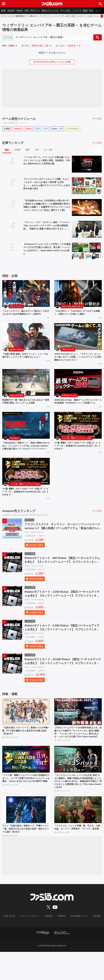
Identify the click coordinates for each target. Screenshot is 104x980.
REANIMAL (14, 448)
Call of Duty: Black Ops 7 (72, 306)
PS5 (27, 11)
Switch (20, 11)
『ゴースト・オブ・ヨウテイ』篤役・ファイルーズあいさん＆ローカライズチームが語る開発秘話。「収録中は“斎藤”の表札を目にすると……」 (47, 225)
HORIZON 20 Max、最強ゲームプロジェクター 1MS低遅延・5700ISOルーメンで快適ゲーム (78, 409)
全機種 (11, 46)
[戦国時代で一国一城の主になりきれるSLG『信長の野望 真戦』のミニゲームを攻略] (26, 388)
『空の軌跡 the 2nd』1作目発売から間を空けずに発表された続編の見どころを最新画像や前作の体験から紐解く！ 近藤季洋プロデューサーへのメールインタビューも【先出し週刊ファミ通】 (47, 205)
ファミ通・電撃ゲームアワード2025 (77, 448)
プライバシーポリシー (31, 944)
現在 (7, 150)
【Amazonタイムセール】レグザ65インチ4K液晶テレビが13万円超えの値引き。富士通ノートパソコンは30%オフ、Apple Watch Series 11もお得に (47, 249)
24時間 (17, 150)
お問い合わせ (12, 944)
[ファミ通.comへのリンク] (52, 4)
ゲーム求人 (66, 11)
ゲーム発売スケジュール (19, 119)
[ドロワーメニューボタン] (4, 4)
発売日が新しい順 (40, 46)
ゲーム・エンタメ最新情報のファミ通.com (19, 16)
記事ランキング (13, 143)
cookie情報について (78, 944)
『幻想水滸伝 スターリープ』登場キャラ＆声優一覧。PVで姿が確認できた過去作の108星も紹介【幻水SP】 (26, 751)
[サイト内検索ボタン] (100, 4)
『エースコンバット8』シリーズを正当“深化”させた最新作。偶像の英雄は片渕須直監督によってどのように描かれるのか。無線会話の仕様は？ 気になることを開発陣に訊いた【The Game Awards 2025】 (78, 807)
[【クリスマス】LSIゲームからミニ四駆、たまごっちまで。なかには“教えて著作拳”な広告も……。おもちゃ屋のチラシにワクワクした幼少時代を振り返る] (87, 186)
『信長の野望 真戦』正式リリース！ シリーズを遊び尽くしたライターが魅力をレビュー (26, 362)
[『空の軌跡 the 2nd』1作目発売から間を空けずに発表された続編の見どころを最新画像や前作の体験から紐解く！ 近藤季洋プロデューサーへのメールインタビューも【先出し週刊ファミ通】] (87, 207)
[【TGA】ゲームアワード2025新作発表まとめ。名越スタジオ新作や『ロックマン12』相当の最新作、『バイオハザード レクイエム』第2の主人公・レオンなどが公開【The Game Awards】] (78, 732)
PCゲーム (35, 11)
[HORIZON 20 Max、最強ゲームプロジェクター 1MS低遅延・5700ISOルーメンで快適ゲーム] (78, 388)
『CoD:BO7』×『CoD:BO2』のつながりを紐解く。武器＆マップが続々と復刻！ (78, 313)
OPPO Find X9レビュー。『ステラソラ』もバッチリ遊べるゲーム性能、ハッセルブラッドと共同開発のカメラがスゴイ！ (77, 362)
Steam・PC (57, 129)
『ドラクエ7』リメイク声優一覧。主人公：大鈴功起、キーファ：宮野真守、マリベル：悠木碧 (78, 856)
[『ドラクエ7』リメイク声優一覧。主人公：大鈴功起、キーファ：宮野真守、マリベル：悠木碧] (78, 837)
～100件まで (72, 46)
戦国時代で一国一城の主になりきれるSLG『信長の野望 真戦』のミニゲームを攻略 (25, 407)
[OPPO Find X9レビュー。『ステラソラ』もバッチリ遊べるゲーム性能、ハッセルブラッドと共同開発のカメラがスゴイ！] (78, 341)
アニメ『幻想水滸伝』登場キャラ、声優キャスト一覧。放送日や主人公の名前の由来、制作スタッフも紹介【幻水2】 (25, 856)
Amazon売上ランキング (19, 527)
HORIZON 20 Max (69, 401)
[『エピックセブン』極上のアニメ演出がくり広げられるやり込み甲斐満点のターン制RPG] (26, 293)
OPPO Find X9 (68, 354)
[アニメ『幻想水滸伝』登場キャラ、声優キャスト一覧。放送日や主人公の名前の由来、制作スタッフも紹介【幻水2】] (26, 837)
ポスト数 (48, 150)
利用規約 (49, 944)
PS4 (45, 129)
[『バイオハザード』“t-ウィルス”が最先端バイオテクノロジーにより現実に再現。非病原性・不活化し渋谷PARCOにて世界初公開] (87, 164)
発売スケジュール (50, 11)
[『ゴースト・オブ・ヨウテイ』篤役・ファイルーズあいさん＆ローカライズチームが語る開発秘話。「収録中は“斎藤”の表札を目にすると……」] (87, 229)
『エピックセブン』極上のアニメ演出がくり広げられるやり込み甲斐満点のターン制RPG (25, 315)
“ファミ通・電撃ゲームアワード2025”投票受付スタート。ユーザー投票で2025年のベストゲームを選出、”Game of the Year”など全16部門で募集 (26, 805)
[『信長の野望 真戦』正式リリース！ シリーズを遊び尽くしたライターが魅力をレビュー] (26, 341)
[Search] (53, 37)
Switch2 (11, 11)
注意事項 (61, 944)
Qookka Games (16, 354)
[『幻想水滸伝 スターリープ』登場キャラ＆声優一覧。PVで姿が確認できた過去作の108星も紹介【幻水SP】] (26, 732)
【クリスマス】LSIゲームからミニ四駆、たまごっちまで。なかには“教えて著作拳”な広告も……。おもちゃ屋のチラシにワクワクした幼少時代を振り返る (47, 184)
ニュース (77, 11)
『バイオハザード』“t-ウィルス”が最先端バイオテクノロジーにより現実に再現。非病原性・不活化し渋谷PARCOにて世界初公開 (47, 160)
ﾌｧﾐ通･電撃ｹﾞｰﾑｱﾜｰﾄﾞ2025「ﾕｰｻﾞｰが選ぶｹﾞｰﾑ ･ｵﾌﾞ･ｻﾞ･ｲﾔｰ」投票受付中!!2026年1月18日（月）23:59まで (78, 456)
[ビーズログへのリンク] (62, 961)
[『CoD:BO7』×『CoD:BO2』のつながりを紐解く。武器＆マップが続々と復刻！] (78, 293)
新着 (3, 11)
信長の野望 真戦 (16, 401)
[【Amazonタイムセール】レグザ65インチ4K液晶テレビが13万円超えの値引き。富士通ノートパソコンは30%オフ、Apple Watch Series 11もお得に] (87, 251)
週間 (27, 150)
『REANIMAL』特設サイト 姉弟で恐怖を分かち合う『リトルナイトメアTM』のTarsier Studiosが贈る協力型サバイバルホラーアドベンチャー (26, 458)
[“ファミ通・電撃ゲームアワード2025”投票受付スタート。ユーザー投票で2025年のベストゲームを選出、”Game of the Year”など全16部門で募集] (26, 784)
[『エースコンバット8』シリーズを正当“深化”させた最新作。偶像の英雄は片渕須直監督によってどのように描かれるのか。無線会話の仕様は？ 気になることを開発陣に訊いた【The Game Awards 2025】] (78, 784)
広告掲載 (94, 944)
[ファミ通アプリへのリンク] (43, 961)
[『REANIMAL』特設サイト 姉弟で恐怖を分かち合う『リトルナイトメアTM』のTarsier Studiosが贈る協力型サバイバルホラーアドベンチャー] (26, 435)
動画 (85, 11)
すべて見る (97, 119)
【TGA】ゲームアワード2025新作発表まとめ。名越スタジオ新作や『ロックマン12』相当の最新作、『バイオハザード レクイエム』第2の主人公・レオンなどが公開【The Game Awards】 (78, 755)
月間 (37, 150)
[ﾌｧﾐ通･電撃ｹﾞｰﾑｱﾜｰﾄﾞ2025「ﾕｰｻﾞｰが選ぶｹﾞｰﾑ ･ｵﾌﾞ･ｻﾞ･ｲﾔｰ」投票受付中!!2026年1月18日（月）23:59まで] (78, 435)
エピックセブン (16, 306)
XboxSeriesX (73, 129)
